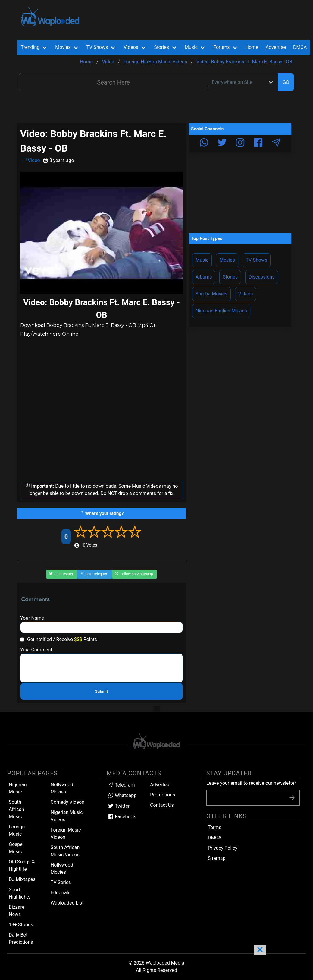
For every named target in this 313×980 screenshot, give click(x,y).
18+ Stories (21, 925)
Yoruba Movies (211, 294)
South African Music (16, 809)
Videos (246, 294)
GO (286, 82)
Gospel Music (16, 848)
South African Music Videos (65, 851)
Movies (227, 260)
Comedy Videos (67, 802)
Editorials (61, 893)
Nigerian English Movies (221, 311)
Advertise (160, 785)
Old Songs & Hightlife (22, 865)
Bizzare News (17, 911)
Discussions (261, 277)
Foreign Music (17, 830)
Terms (215, 827)
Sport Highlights (20, 893)
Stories (230, 277)
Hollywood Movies (62, 868)
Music (202, 260)
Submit (102, 691)
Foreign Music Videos (66, 833)
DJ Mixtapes (22, 879)
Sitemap (217, 858)
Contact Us (162, 805)
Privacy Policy (223, 848)
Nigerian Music (18, 788)
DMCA (300, 47)
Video (31, 160)
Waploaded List (67, 903)
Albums (204, 277)
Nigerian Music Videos (67, 816)
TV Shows (257, 260)
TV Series (61, 882)
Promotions (163, 795)
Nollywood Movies (62, 788)
